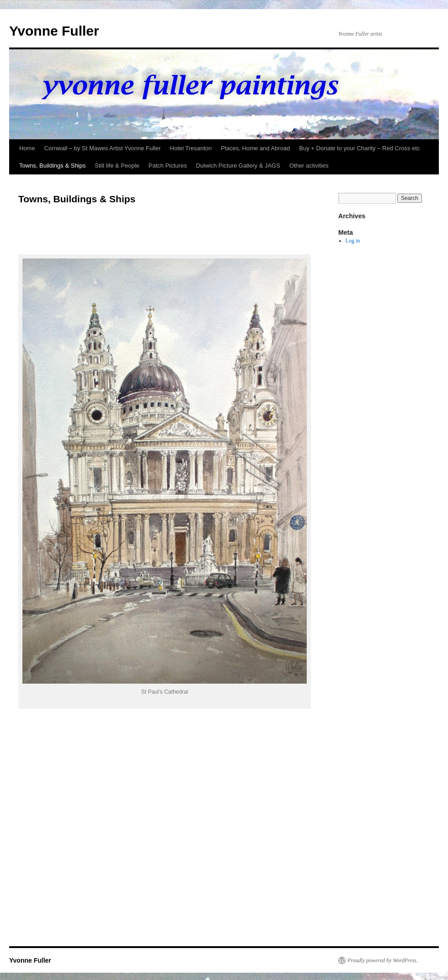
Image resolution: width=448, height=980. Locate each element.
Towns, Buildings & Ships (52, 166)
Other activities (309, 166)
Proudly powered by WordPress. (383, 960)
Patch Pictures (168, 166)
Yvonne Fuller (54, 31)
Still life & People (117, 166)
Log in (353, 241)
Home (27, 148)
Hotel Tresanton (191, 148)
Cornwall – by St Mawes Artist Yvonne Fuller (103, 148)
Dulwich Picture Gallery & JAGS (238, 166)
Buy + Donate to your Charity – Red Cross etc (359, 148)
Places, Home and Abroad (255, 148)
